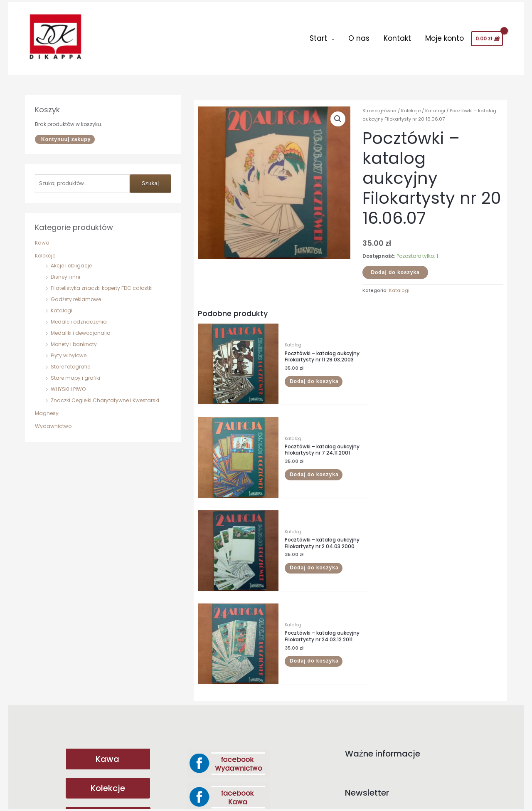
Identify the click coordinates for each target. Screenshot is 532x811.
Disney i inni (65, 272)
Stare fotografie (70, 362)
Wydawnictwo (53, 422)
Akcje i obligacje (71, 261)
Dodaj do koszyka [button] (303, 373)
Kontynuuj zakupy (66, 135)
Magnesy (47, 409)
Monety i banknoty (74, 340)
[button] (338, 114)
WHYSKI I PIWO (68, 384)
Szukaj (150, 179)
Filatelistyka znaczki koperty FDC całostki (102, 283)
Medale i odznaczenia (79, 317)
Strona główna (379, 106)
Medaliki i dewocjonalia (81, 328)
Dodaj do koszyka (395, 268)
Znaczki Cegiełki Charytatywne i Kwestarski (105, 396)
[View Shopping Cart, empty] (487, 36)
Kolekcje (45, 251)
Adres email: (424, 606)
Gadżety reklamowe (76, 295)
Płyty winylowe (69, 351)
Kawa (42, 238)
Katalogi (62, 306)
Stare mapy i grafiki (75, 373)
